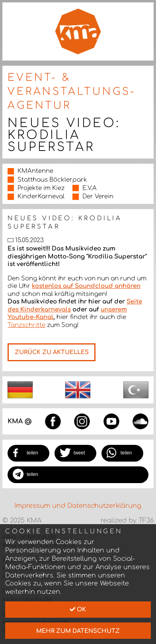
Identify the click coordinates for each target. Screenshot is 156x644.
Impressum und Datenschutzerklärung (78, 506)
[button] (28, 453)
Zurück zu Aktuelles (52, 352)
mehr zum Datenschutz (78, 631)
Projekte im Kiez (41, 188)
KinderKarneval (41, 197)
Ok (78, 609)
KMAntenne (35, 171)
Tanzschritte (26, 325)
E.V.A (90, 188)
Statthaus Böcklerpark (52, 180)
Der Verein (98, 197)
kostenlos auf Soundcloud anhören (86, 286)
